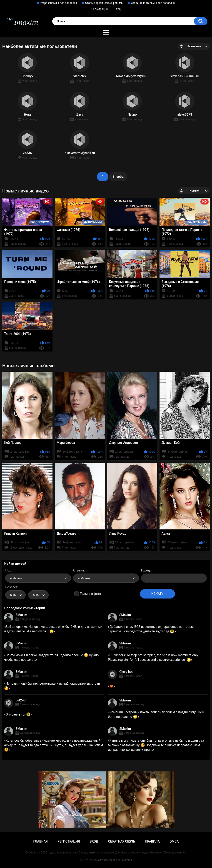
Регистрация (100, 9)
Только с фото (90, 594)
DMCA (174, 841)
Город (146, 570)
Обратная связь (122, 841)
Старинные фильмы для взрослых (153, 3)
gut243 (20, 700)
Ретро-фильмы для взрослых (59, 3)
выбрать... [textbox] (17, 578)
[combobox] (38, 578)
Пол (8, 570)
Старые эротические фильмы (104, 3)
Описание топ (18, 714)
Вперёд (118, 177)
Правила (152, 841)
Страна (79, 570)
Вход (118, 9)
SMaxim (21, 615)
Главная (40, 841)
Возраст (11, 587)
